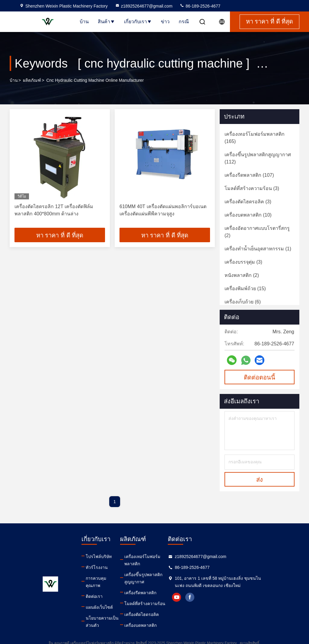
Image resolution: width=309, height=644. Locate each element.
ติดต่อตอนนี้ (260, 377)
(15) (245, 289)
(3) (252, 188)
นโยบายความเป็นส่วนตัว (106, 614)
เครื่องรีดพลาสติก (151, 585)
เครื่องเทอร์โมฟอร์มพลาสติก (160, 557)
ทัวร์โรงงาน (97, 567)
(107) (249, 175)
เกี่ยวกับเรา (138, 22)
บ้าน (84, 22)
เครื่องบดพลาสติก (151, 618)
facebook (213, 597)
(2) (257, 232)
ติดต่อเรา (94, 589)
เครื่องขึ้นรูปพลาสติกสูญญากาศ (160, 571)
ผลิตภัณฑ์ (32, 80)
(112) (258, 158)
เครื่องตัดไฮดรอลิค (152, 607)
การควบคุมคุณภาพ (103, 578)
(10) (248, 215)
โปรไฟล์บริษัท (99, 557)
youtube (199, 597)
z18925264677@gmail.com (144, 6)
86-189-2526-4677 (200, 6)
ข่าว (165, 22)
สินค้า (106, 22)
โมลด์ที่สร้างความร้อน (155, 596)
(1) (258, 249)
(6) (243, 302)
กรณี (184, 22)
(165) (255, 138)
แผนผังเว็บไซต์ (99, 600)
